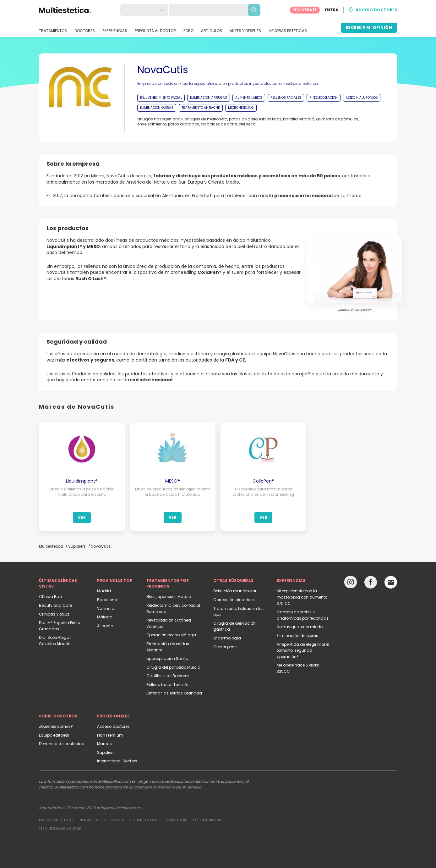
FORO (188, 31)
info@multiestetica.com (119, 808)
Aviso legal (177, 820)
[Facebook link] (371, 584)
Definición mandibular (235, 591)
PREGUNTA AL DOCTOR (155, 31)
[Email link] (391, 582)
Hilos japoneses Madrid (169, 597)
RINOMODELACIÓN (324, 98)
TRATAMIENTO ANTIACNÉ (201, 108)
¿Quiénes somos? (56, 726)
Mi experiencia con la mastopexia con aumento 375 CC (302, 597)
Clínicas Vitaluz (54, 614)
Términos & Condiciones (60, 829)
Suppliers (106, 752)
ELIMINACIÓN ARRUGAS (209, 98)
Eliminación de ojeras (297, 636)
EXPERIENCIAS (115, 31)
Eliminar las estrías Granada (174, 693)
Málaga (105, 617)
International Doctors (117, 761)
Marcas (104, 744)
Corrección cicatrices (234, 600)
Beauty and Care (55, 605)
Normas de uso (93, 820)
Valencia (106, 608)
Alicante (105, 626)
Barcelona (107, 600)
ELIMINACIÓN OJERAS (157, 108)
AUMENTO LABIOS (249, 98)
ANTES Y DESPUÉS (245, 31)
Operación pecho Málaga (171, 635)
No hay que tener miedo (300, 627)
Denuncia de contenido (62, 744)
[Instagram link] (351, 584)
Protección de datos (57, 820)
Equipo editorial (54, 735)
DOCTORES (85, 31)
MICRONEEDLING (241, 108)
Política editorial (207, 820)
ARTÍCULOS (212, 31)
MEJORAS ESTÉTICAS (288, 31)
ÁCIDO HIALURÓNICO (362, 98)
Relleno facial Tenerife (167, 685)
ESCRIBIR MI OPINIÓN (369, 28)
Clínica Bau (50, 597)
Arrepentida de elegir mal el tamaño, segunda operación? (303, 650)
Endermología (227, 638)
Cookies (117, 820)
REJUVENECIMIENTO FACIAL (161, 98)
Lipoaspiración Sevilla (167, 658)
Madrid (104, 591)
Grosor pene (225, 647)
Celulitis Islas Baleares (168, 676)
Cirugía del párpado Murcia (173, 667)
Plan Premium (110, 735)
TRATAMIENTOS (53, 31)
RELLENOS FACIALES (286, 98)
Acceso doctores (113, 726)
